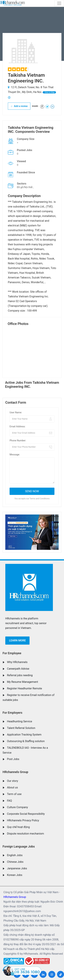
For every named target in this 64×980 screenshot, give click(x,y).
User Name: (16, 412)
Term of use (14, 794)
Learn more (17, 640)
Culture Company (17, 807)
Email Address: (17, 426)
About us (12, 787)
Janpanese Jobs (17, 868)
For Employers (12, 713)
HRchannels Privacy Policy (23, 820)
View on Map (49, 92)
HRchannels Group (15, 772)
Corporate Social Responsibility (26, 814)
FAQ (9, 801)
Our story (13, 781)
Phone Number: (18, 440)
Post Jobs (13, 759)
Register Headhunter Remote (24, 688)
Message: (15, 455)
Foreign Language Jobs (19, 846)
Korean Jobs (15, 875)
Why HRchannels (17, 662)
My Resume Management (23, 682)
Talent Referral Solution (21, 728)
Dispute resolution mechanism (25, 834)
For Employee (12, 653)
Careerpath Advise (18, 669)
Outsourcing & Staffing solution (26, 741)
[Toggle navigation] (59, 3)
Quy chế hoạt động (18, 827)
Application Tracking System (24, 735)
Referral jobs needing (20, 675)
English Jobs (15, 855)
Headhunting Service (20, 721)
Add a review (19, 106)
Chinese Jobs (15, 862)
